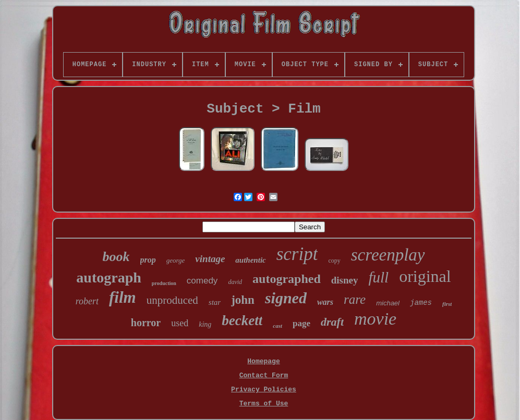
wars (325, 302)
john (243, 300)
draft (332, 322)
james (421, 303)
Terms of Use (264, 404)
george (176, 260)
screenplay (388, 255)
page (301, 323)
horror (146, 323)
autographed (287, 279)
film (123, 297)
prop (148, 260)
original (425, 276)
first (447, 304)
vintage (210, 259)
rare (355, 299)
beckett (242, 320)
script (297, 254)
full (378, 277)
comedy (202, 281)
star (215, 302)
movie (375, 319)
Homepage (263, 361)
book (116, 257)
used (180, 323)
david (235, 282)
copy (334, 261)
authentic (250, 260)
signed (286, 298)
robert (87, 301)
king (205, 324)
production (164, 283)
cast (277, 326)
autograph (108, 277)
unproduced (172, 300)
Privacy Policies (264, 390)
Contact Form (264, 375)
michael (388, 303)
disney (345, 280)
